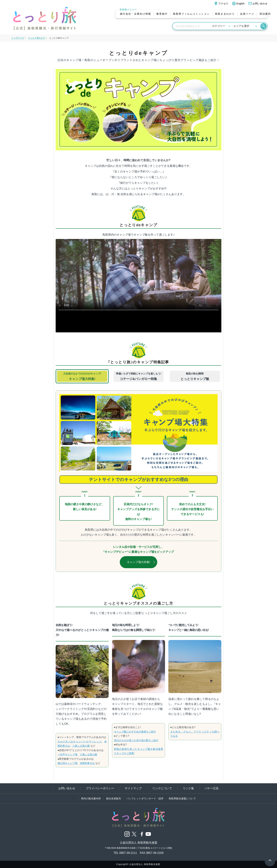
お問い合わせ (258, 4)
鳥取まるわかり (225, 14)
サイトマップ (133, 788)
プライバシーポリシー (100, 788)
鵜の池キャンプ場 (67, 763)
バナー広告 (212, 788)
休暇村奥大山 (87, 763)
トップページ (18, 38)
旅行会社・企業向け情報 (135, 14)
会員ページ (247, 14)
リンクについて (162, 788)
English (238, 4)
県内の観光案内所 (91, 798)
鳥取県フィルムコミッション (191, 14)
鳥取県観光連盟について (182, 798)
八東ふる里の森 (81, 746)
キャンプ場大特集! (138, 562)
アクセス (221, 4)
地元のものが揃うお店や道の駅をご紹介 (136, 740)
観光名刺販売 (114, 798)
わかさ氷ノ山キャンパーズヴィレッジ (80, 742)
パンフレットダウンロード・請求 (145, 798)
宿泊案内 (265, 14)
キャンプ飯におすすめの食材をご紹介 (135, 732)
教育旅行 (162, 14)
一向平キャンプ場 (67, 754)
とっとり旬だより (37, 38)
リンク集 (188, 788)
